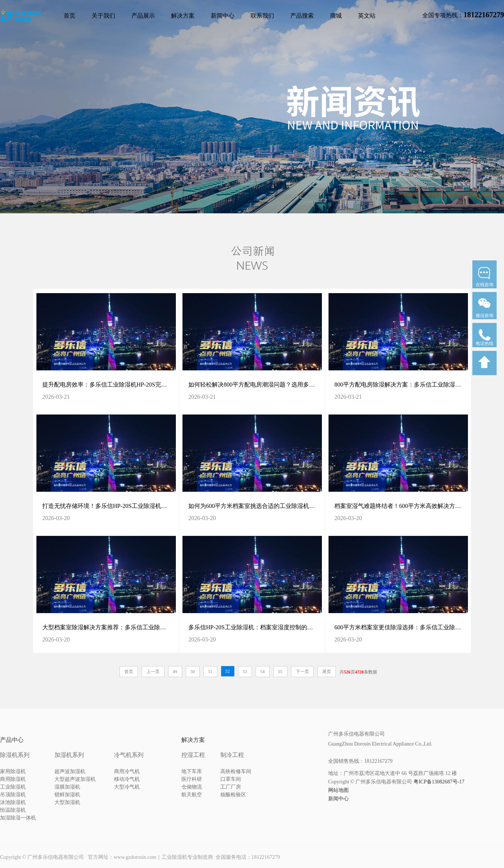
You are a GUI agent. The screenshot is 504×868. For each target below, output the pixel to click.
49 (175, 672)
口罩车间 (231, 779)
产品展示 (143, 16)
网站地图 (338, 790)
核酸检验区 (233, 795)
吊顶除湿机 (13, 795)
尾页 (327, 672)
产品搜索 (302, 16)
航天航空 (192, 795)
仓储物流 (192, 787)
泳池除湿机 (13, 802)
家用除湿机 (13, 771)
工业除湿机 (13, 787)
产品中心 (12, 740)
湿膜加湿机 (67, 787)
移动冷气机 (127, 779)
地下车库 (192, 771)
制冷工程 (232, 755)
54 (263, 672)
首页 (70, 16)
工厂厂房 (231, 787)
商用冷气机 (127, 771)
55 (280, 672)
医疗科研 (192, 779)
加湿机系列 (69, 755)
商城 (336, 16)
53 (245, 672)
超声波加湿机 (70, 771)
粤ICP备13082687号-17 (439, 782)
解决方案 (183, 16)
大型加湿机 (67, 802)
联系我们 (262, 16)
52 (228, 671)
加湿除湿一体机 (18, 818)
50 (193, 672)
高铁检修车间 (236, 771)
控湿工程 (193, 755)
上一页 (153, 672)
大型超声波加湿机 (75, 779)
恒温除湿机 (13, 810)
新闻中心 (223, 16)
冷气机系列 (129, 755)
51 (210, 672)
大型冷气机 (127, 787)
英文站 (367, 16)
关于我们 (103, 16)
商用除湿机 (13, 779)
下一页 (302, 672)
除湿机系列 (15, 755)
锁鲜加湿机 (67, 795)
